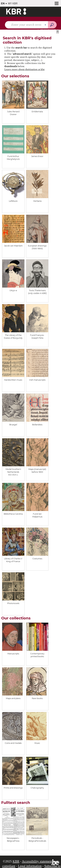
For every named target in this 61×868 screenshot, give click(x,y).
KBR (16, 861)
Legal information (30, 866)
